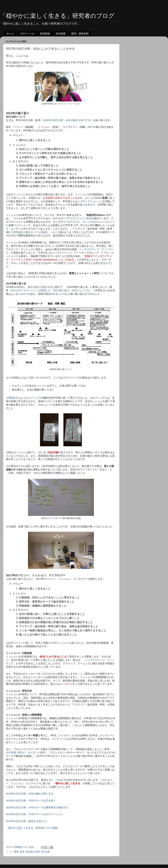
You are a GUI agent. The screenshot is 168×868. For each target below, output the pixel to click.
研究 (22, 852)
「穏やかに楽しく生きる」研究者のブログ (57, 16)
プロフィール (27, 34)
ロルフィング (33, 398)
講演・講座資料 (80, 34)
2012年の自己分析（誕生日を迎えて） (27, 821)
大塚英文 (11, 398)
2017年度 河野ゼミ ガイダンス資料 (25, 753)
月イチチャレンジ (92, 201)
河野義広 (18, 847)
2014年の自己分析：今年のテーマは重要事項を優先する (37, 807)
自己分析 (45, 852)
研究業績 (45, 34)
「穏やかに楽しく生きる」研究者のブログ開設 (32, 828)
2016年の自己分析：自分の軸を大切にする (67, 120)
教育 (16, 852)
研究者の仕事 (33, 852)
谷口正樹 (40, 287)
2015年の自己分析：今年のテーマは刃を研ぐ (31, 801)
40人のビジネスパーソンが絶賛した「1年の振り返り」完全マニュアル (50, 290)
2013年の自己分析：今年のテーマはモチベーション (35, 814)
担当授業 (61, 34)
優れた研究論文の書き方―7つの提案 (26, 232)
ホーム (10, 34)
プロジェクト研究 (81, 218)
